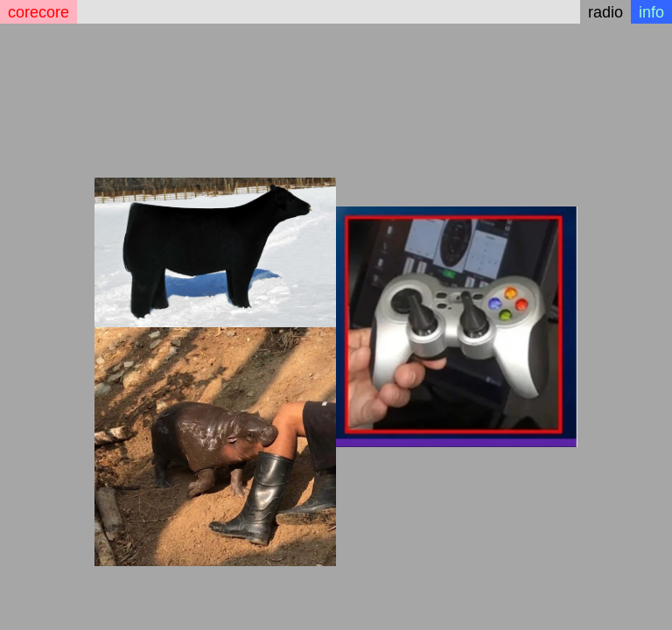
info (651, 12)
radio (605, 12)
